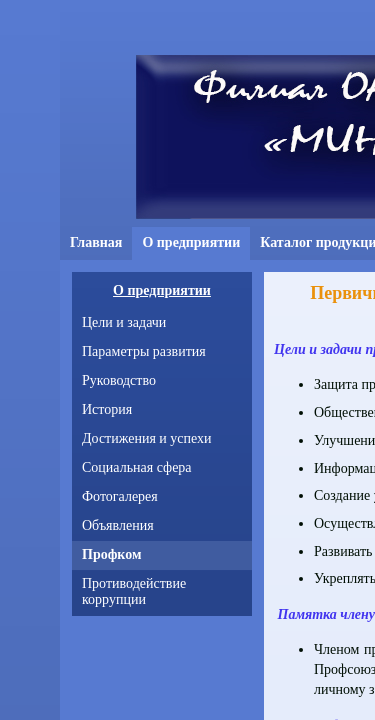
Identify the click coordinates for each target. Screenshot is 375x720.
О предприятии (162, 290)
